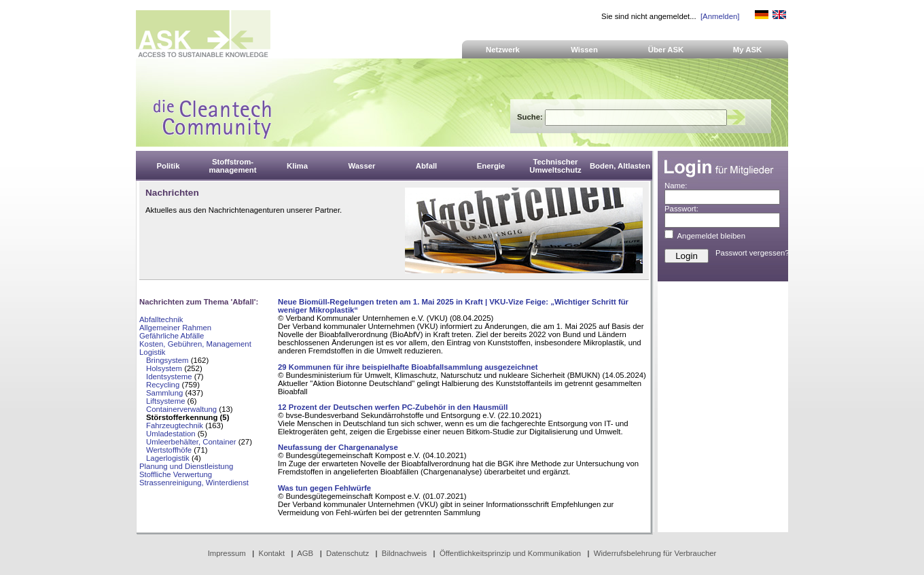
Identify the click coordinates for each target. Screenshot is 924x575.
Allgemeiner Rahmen (175, 328)
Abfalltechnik (161, 319)
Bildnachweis (404, 553)
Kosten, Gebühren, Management (195, 344)
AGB (305, 553)
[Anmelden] (720, 16)
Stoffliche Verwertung (176, 474)
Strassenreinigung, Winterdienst (194, 483)
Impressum (227, 553)
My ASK (748, 50)
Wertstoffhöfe (169, 450)
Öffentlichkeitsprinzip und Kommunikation (510, 553)
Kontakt (272, 553)
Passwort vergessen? (752, 253)
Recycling (163, 385)
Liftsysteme (165, 401)
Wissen (584, 50)
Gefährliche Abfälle (172, 336)
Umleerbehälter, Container (191, 442)
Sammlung (164, 393)
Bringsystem (167, 360)
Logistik (153, 352)
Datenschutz (348, 553)
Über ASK (666, 50)
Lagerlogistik (168, 458)
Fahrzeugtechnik (175, 425)
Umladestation (171, 434)
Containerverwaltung (181, 409)
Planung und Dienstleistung (186, 466)
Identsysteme (169, 377)
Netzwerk (503, 50)
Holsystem (164, 368)
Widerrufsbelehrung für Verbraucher (655, 553)
